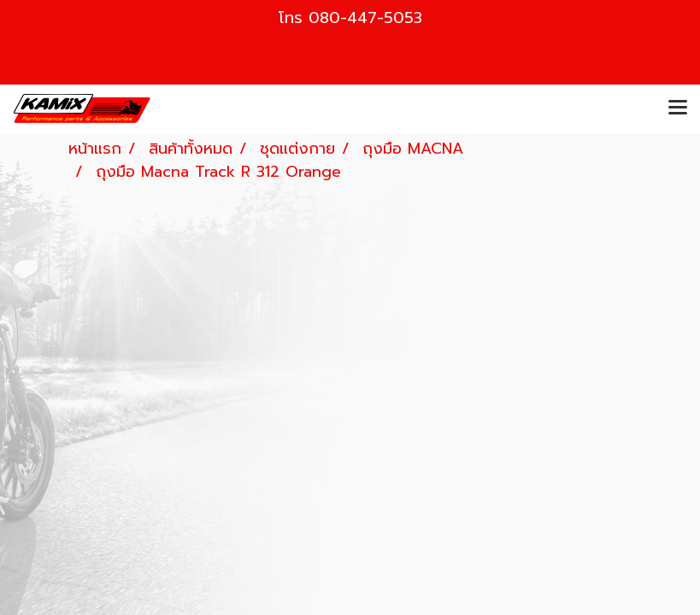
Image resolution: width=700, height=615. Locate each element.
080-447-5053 (365, 18)
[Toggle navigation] (678, 108)
